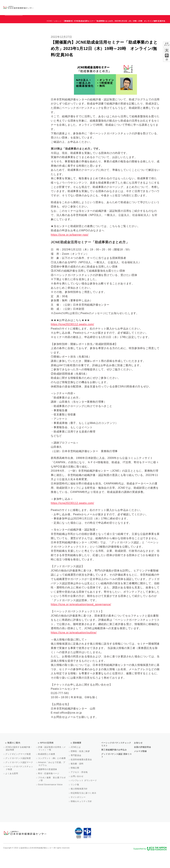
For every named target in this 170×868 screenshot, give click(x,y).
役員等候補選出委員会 (82, 775)
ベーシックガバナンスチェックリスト (72, 7)
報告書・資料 (77, 779)
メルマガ (136, 10)
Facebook (128, 10)
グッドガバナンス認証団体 (48, 7)
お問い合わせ (153, 4)
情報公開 (75, 783)
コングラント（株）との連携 (52, 773)
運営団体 (142, 4)
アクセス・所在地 (80, 787)
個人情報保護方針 (80, 804)
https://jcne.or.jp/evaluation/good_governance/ (81, 619)
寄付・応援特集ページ (49, 789)
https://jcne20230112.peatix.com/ (72, 339)
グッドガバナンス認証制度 (18, 773)
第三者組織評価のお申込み (114, 765)
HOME (50, 36)
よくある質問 (12, 789)
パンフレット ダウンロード (84, 796)
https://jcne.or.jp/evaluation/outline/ (74, 648)
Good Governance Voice (51, 800)
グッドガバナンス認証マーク (19, 777)
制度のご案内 (94, 7)
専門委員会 (76, 770)
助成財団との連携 (47, 769)
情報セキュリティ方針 (82, 816)
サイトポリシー (78, 812)
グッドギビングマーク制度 (18, 769)
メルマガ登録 (140, 766)
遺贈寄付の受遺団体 (48, 784)
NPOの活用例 (111, 7)
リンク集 (75, 800)
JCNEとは (76, 762)
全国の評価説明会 (142, 762)
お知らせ (133, 4)
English (164, 4)
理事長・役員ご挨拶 (81, 766)
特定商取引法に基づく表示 (84, 808)
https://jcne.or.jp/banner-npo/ (70, 250)
